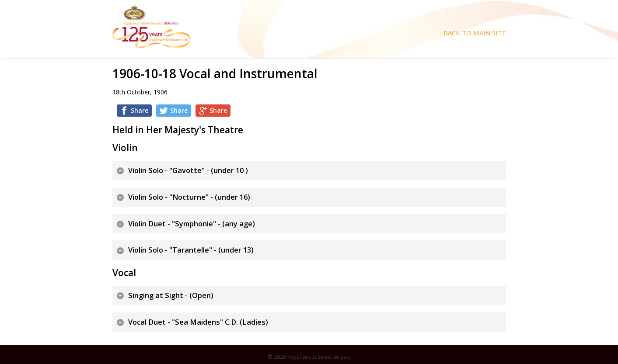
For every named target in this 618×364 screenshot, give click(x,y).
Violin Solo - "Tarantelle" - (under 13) (191, 250)
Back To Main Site (475, 33)
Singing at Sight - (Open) (171, 295)
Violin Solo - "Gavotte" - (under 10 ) (188, 170)
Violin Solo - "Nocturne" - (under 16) (189, 197)
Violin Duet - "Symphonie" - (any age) (192, 224)
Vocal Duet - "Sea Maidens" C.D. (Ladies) (198, 322)
